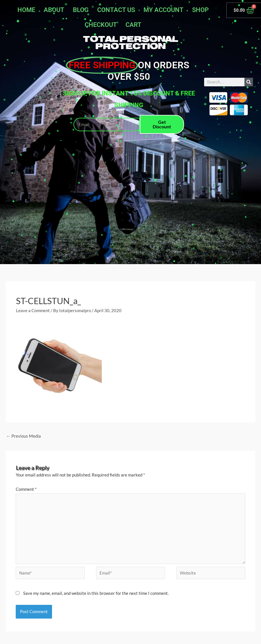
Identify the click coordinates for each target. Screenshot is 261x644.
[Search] (249, 82)
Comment (26, 489)
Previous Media (24, 436)
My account (164, 10)
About (54, 10)
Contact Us (116, 10)
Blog (81, 10)
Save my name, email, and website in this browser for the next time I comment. (96, 593)
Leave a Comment (33, 310)
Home (26, 10)
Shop (200, 10)
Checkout (101, 25)
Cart (134, 25)
